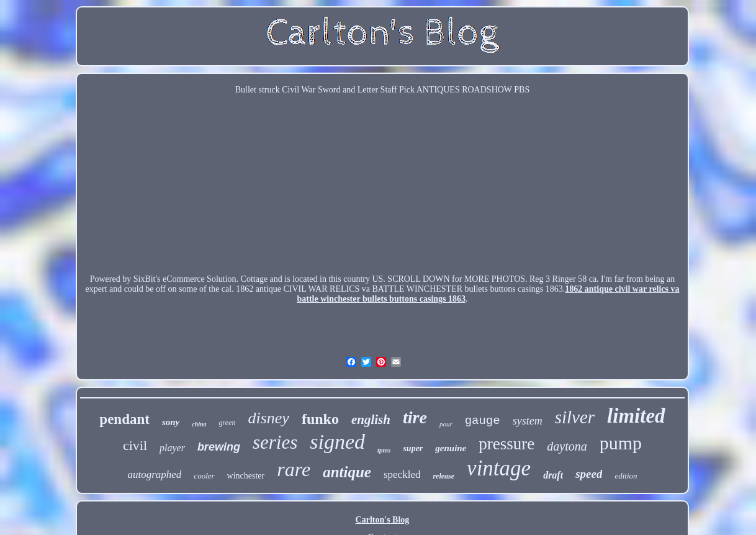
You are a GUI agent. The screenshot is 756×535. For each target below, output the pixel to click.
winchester (246, 476)
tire (415, 417)
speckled (402, 474)
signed (337, 442)
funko (320, 419)
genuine (451, 448)
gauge (483, 421)
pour (446, 424)
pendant (124, 419)
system (528, 421)
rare (294, 469)
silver (575, 417)
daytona (567, 446)
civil (135, 445)
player (172, 448)
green (227, 423)
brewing (219, 447)
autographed (154, 474)
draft (553, 475)
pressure (506, 444)
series (275, 442)
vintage (499, 468)
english (371, 420)
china (199, 424)
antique (347, 472)
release (443, 476)
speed (589, 474)
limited (636, 416)
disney (268, 418)
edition (626, 476)
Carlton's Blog (383, 520)
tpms (384, 450)
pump (621, 443)
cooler (204, 476)
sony (171, 422)
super (413, 448)
